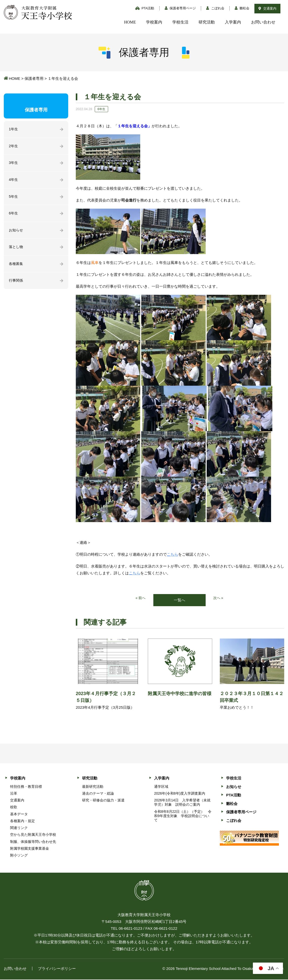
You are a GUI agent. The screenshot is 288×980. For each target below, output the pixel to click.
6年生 (14, 215)
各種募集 (16, 267)
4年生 (14, 181)
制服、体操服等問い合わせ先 (33, 842)
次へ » (219, 598)
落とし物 (16, 250)
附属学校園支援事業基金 (30, 849)
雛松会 (242, 8)
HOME (130, 22)
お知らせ (16, 232)
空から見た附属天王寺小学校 (33, 835)
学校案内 (154, 22)
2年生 (14, 147)
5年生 (14, 198)
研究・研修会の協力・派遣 (103, 801)
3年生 (14, 164)
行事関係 (16, 284)
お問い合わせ (263, 22)
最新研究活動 (93, 787)
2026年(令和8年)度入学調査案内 (180, 794)
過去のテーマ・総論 (98, 794)
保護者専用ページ (180, 8)
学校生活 (180, 22)
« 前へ (140, 598)
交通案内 (267, 8)
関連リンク (19, 828)
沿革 (14, 794)
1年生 (14, 129)
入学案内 (233, 22)
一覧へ (179, 600)
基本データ (19, 814)
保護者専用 (34, 78)
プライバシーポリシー (57, 969)
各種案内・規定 (22, 821)
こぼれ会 (215, 8)
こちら (172, 554)
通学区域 (161, 787)
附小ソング (19, 855)
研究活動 (207, 22)
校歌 (14, 807)
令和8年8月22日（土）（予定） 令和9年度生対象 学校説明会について (183, 816)
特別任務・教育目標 (26, 787)
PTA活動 (145, 8)
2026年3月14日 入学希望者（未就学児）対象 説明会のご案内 (182, 803)
